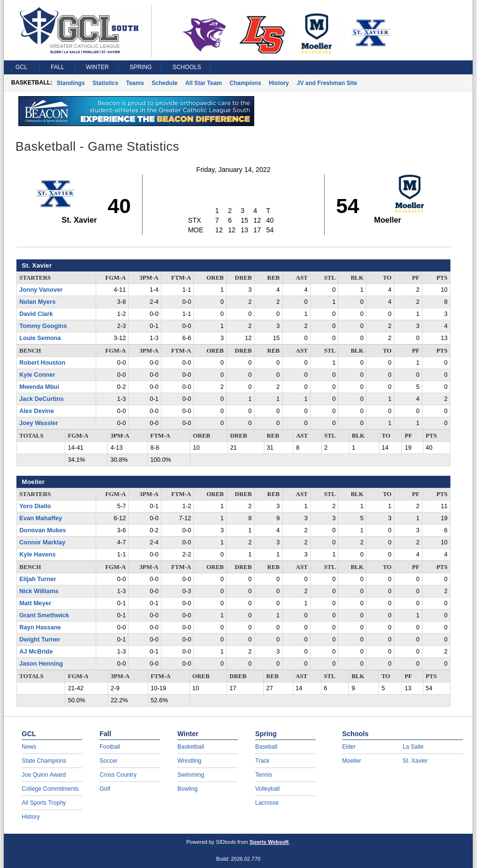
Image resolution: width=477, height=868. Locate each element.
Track (262, 761)
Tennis (264, 775)
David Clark (36, 314)
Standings (71, 83)
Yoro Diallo (35, 506)
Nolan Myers (37, 302)
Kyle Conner (37, 375)
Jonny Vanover (41, 290)
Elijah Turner (38, 579)
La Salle (413, 747)
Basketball (191, 747)
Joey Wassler (39, 423)
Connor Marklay (42, 542)
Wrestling (189, 761)
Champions (245, 83)
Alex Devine (36, 411)
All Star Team (203, 83)
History (279, 83)
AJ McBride (36, 652)
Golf (105, 789)
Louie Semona (40, 338)
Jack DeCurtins (42, 399)
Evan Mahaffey (41, 518)
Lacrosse (267, 803)
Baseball (266, 747)
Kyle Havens (37, 555)
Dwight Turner (40, 640)
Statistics (105, 83)
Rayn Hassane (40, 627)
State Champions (44, 761)
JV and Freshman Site (327, 83)
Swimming (191, 775)
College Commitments (50, 789)
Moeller (352, 761)
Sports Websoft (269, 842)
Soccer (108, 761)
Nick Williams (39, 591)
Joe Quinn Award (44, 775)
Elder (349, 747)
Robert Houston (42, 363)
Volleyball (267, 789)
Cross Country (118, 775)
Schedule (165, 83)
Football (110, 747)
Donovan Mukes (43, 530)
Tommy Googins (43, 326)
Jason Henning (41, 664)
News (29, 747)
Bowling (188, 789)
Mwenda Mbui (39, 387)
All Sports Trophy (44, 803)
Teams (135, 83)
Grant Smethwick (44, 615)
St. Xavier (415, 761)
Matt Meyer (35, 603)
